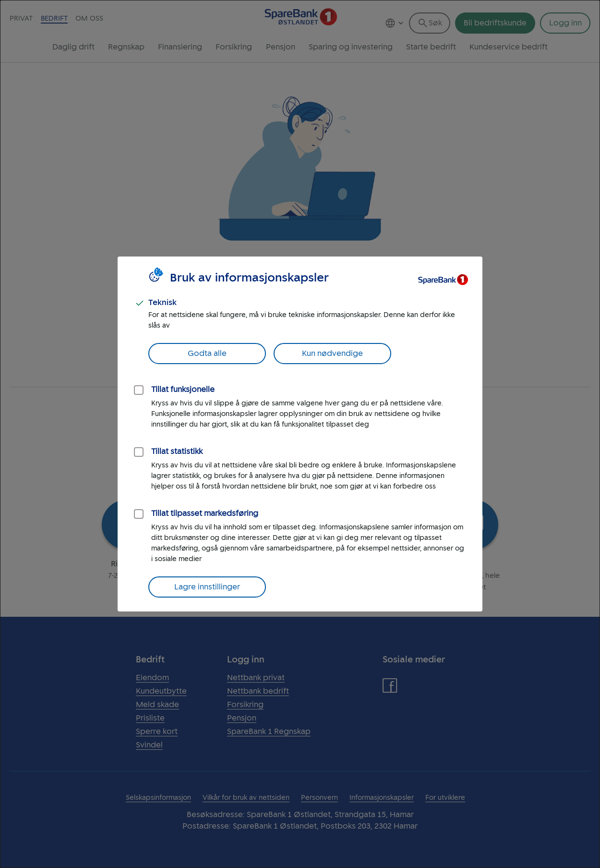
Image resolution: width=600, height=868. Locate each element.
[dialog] (300, 434)
